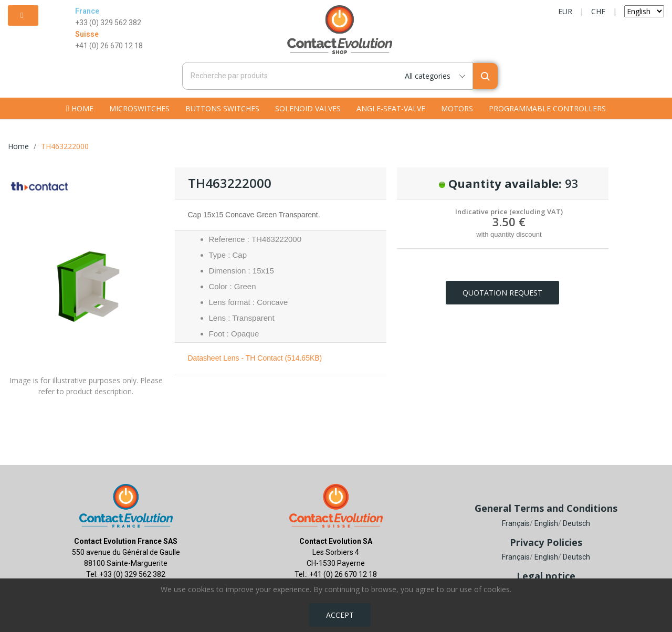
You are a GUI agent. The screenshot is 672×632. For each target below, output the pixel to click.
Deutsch (576, 523)
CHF (598, 11)
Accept (340, 615)
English (546, 523)
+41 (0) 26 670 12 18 (109, 46)
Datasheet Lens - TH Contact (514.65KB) (255, 358)
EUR (565, 11)
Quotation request (502, 293)
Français (516, 523)
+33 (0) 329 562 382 (108, 23)
